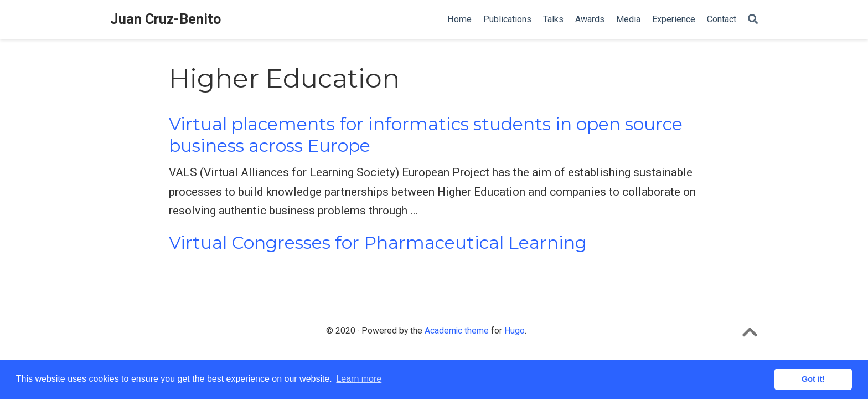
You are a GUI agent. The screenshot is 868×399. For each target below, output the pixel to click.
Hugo (515, 331)
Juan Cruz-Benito (166, 19)
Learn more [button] (359, 379)
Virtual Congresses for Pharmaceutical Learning (378, 243)
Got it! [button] (813, 379)
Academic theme (457, 331)
